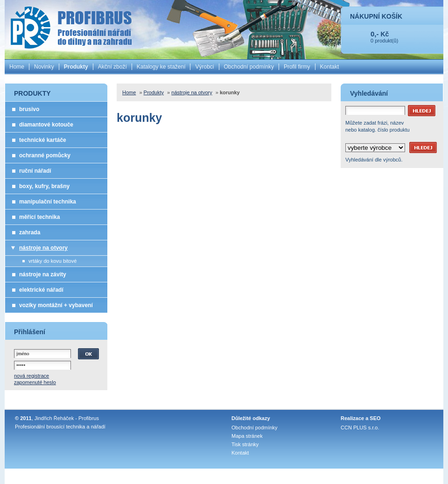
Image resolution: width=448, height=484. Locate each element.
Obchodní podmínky (249, 67)
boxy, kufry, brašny (44, 186)
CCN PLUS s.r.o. (360, 428)
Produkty (76, 67)
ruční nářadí (35, 171)
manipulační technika (48, 202)
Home (17, 67)
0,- (375, 34)
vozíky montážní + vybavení (56, 305)
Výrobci (204, 67)
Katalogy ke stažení (161, 67)
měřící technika (39, 217)
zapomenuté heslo (35, 382)
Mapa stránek (247, 436)
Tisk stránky (245, 444)
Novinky (44, 67)
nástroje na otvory (43, 248)
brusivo (29, 109)
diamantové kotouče (46, 125)
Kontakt (330, 67)
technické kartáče (43, 140)
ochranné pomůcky (45, 155)
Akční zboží (112, 67)
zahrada (30, 232)
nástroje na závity (43, 274)
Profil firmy (297, 67)
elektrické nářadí (41, 290)
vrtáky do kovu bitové (52, 261)
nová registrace (31, 376)
